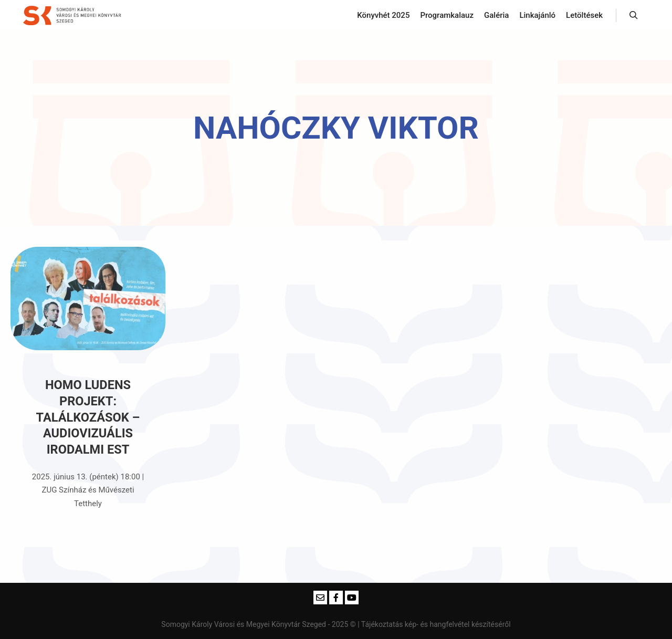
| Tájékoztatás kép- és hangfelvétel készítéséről (434, 624)
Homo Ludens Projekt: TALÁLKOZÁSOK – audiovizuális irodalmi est (88, 417)
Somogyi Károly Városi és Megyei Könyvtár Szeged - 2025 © (259, 624)
